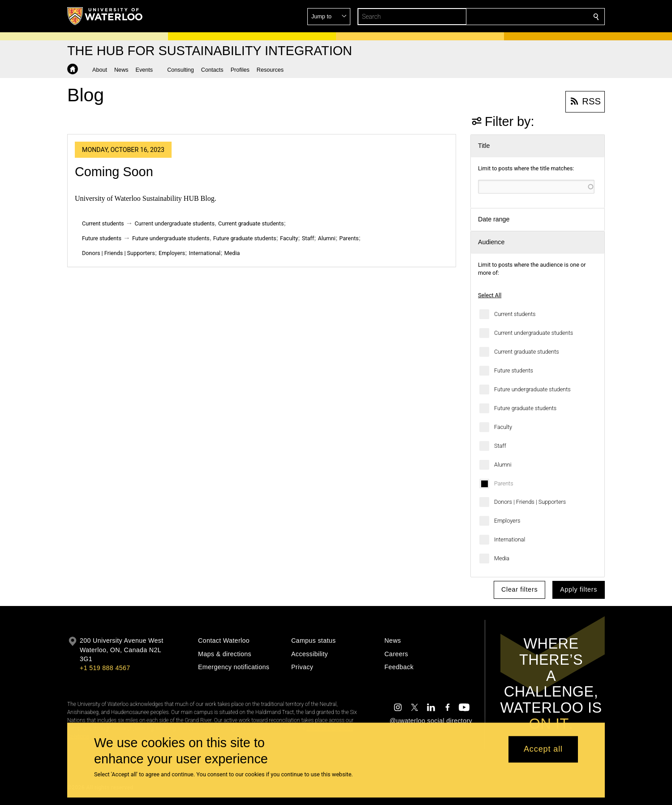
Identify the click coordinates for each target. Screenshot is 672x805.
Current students (515, 314)
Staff (500, 446)
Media (502, 558)
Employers (507, 521)
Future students (514, 370)
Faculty (503, 427)
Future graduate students (525, 408)
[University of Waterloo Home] (105, 16)
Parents (504, 483)
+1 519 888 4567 (105, 668)
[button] (531, 17)
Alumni (503, 465)
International (510, 539)
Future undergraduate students (532, 389)
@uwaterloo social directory (431, 721)
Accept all (543, 749)
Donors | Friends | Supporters (530, 502)
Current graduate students (527, 352)
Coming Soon (114, 172)
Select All (490, 295)
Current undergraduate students (534, 333)
